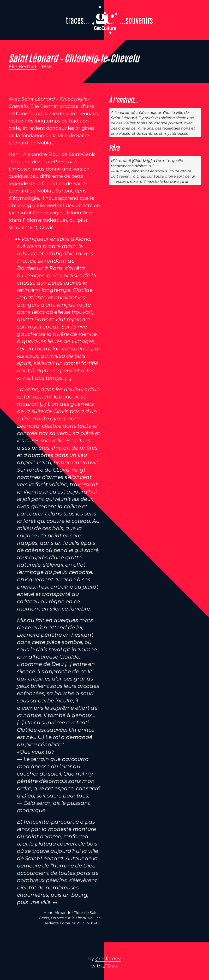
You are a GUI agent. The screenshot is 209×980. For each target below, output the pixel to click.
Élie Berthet (23, 67)
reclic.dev (110, 959)
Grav (112, 966)
